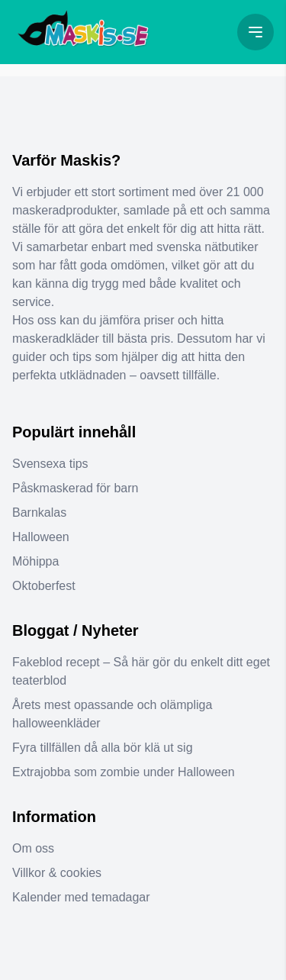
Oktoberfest (44, 586)
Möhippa (35, 561)
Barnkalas (39, 513)
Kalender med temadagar (81, 897)
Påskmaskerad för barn (75, 488)
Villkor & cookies (57, 873)
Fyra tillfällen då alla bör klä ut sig (103, 748)
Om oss (33, 848)
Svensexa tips (50, 464)
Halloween (41, 537)
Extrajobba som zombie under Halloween (124, 772)
